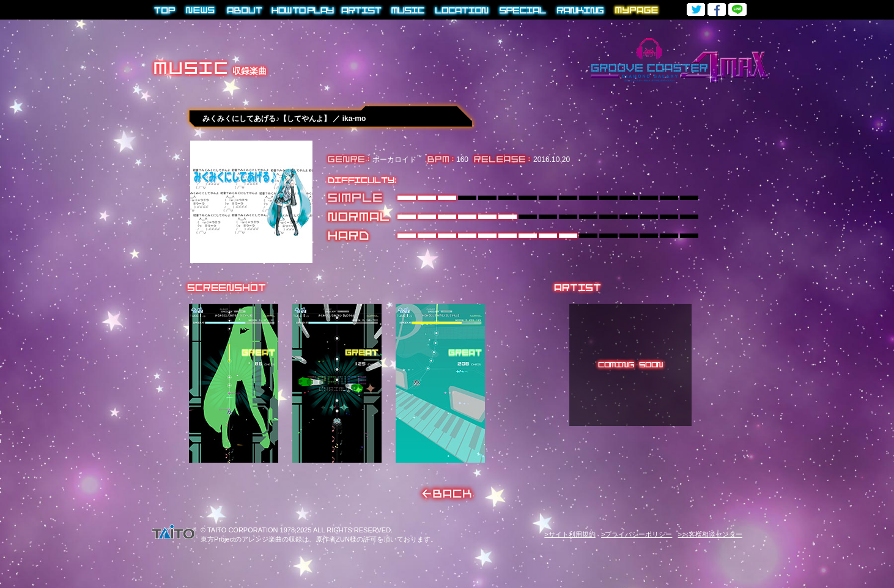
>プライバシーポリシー (637, 534)
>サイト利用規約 (570, 534)
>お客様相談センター (710, 534)
